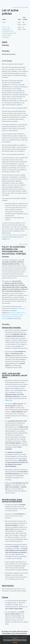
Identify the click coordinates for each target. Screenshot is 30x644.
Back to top (23, 244)
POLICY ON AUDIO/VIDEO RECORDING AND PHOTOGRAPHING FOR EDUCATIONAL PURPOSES (15, 640)
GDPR (5, 639)
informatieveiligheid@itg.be (10, 235)
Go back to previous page (20, 7)
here (9, 239)
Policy (19, 318)
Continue (15, 643)
